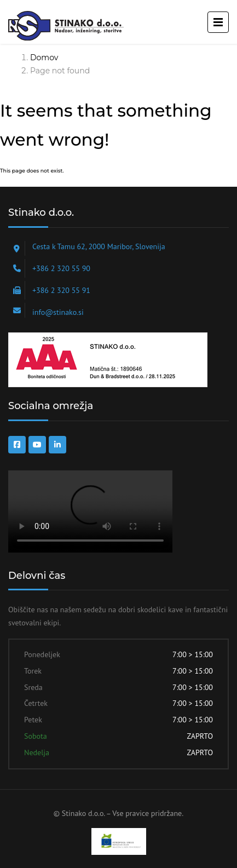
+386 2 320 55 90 (61, 268)
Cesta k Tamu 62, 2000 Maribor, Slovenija (99, 246)
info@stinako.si (58, 312)
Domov (44, 58)
